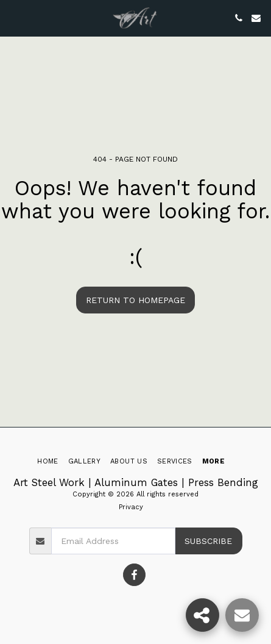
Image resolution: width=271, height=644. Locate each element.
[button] (13, 18)
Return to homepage (135, 300)
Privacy (131, 507)
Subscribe (208, 541)
